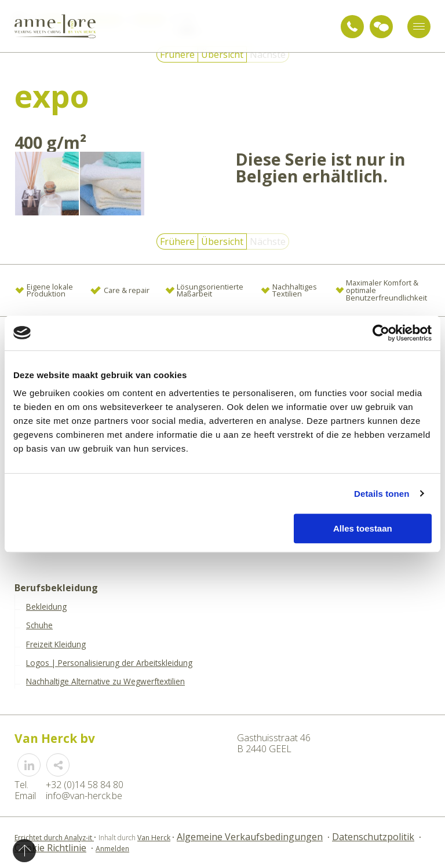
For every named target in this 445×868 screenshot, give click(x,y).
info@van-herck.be (84, 796)
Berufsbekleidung (56, 588)
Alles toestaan (363, 528)
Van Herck (154, 838)
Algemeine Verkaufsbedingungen (250, 837)
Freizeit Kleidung (56, 644)
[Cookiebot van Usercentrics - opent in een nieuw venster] (381, 333)
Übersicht (222, 54)
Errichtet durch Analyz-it (54, 838)
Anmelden (112, 849)
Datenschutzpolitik (373, 837)
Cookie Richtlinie (50, 848)
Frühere (177, 54)
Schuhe (39, 625)
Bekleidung (46, 607)
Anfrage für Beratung (381, 27)
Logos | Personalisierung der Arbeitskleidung (109, 663)
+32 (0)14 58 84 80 (352, 27)
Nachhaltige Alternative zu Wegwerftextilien (105, 682)
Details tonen (382, 494)
